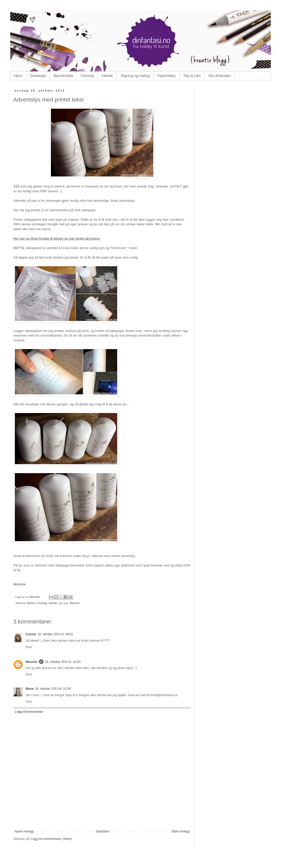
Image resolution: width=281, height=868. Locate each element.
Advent (31, 603)
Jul (60, 603)
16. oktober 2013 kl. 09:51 (55, 634)
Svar (29, 647)
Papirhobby (166, 76)
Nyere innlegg (24, 831)
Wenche (19, 584)
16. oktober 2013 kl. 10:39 (53, 689)
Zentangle (38, 76)
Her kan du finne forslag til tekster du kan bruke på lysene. (57, 238)
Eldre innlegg (181, 831)
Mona (30, 689)
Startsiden (103, 831)
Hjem (18, 76)
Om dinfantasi (219, 76)
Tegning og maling (135, 76)
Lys (66, 603)
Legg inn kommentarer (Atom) (51, 839)
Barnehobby (63, 76)
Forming (87, 76)
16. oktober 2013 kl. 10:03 (63, 662)
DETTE (19, 248)
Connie (31, 634)
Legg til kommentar (29, 712)
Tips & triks (192, 76)
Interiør (107, 76)
